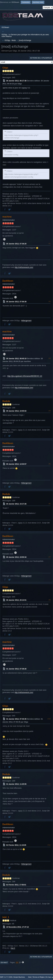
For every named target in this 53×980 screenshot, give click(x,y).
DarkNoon (8, 281)
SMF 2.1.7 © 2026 (6, 977)
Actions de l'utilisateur (41, 58)
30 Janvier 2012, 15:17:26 (16, 504)
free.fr (13, 948)
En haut (4, 962)
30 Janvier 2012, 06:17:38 (16, 81)
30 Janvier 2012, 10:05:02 (16, 411)
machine (7, 217)
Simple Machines (19, 977)
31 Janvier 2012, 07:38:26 (16, 669)
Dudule (6, 401)
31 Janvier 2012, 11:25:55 (16, 784)
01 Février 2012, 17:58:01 (16, 885)
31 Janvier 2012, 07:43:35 (16, 719)
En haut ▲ (49, 977)
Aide (30, 977)
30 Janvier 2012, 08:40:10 (16, 358)
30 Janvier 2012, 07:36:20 (16, 244)
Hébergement (26, 321)
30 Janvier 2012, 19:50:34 (16, 557)
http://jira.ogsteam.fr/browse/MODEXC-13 (25, 376)
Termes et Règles (38, 977)
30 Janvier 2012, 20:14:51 (16, 600)
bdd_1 (6, 917)
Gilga (5, 68)
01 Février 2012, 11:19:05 (16, 845)
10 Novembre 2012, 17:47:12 (18, 927)
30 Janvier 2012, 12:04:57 (16, 464)
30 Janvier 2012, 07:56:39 (16, 302)
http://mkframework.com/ (24, 267)
